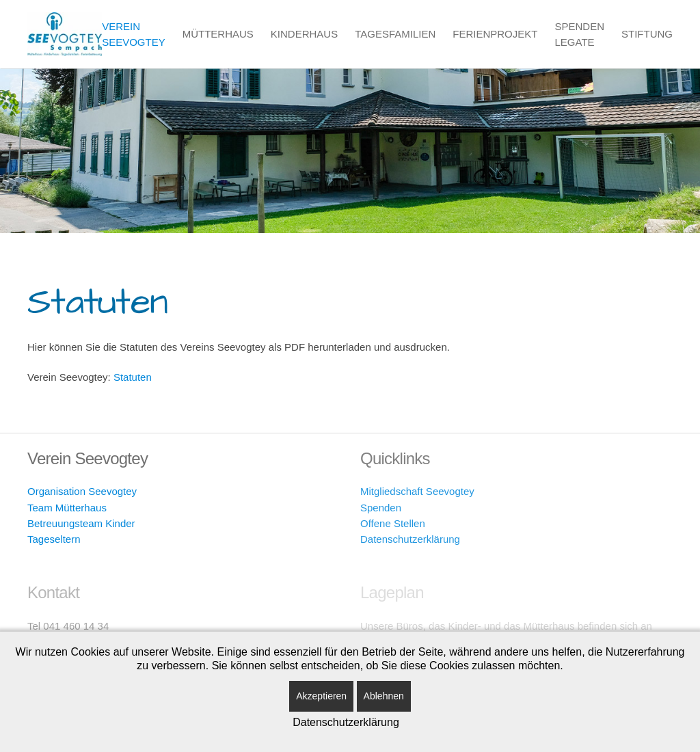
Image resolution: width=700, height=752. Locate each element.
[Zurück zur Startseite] (65, 34)
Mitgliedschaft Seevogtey (417, 491)
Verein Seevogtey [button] (134, 34)
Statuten (133, 377)
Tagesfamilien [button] (395, 34)
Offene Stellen (393, 523)
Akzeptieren (321, 696)
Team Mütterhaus (67, 508)
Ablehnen (384, 696)
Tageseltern (54, 539)
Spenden (381, 508)
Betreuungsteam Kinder (81, 523)
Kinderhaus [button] (304, 34)
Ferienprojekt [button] (495, 34)
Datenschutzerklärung (410, 539)
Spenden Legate (579, 34)
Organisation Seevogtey (82, 491)
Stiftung (647, 34)
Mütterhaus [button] (218, 34)
